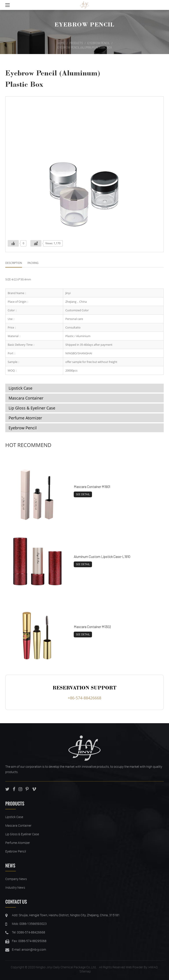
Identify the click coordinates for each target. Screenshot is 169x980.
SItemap (85, 971)
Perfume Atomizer (25, 418)
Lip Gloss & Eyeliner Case (32, 408)
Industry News (15, 887)
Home (61, 43)
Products (76, 43)
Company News (16, 879)
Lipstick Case (20, 388)
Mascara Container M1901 (92, 487)
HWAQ (153, 967)
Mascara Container (26, 398)
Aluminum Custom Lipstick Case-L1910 (102, 557)
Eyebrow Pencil (84, 24)
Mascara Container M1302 (92, 627)
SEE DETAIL (83, 494)
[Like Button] (13, 243)
